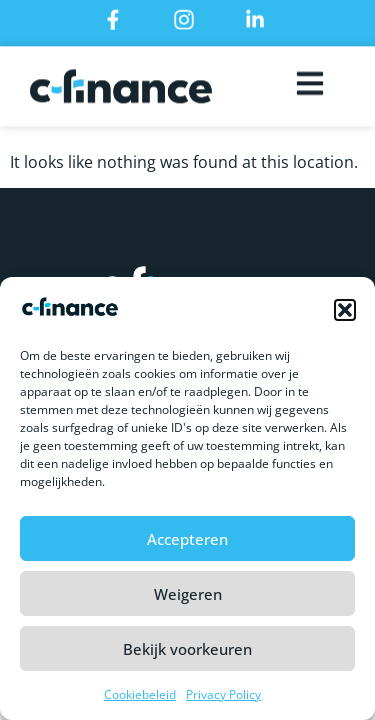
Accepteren (187, 541)
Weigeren (188, 596)
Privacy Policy (223, 696)
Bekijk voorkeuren (187, 651)
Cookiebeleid (140, 696)
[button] (345, 312)
